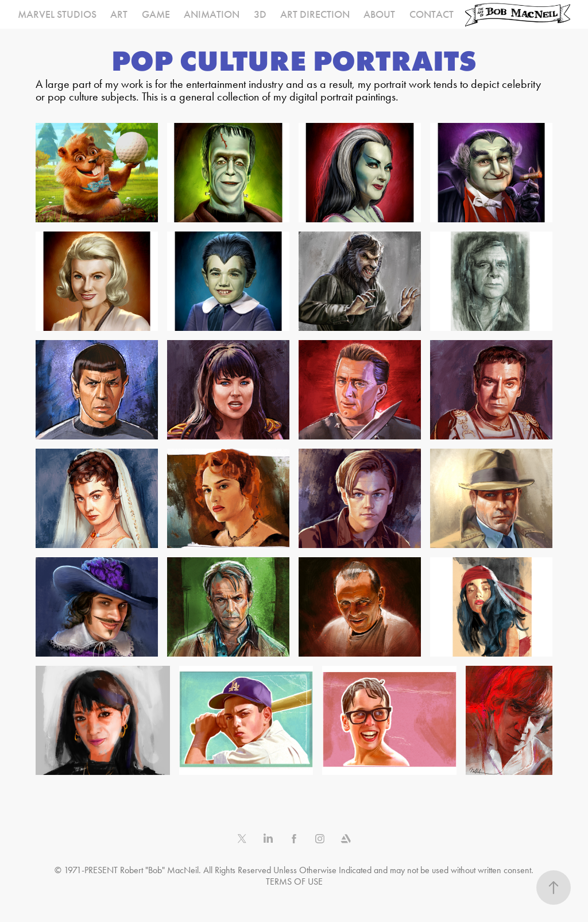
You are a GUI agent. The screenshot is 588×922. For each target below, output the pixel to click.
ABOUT (379, 14)
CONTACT (432, 14)
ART (119, 14)
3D (260, 14)
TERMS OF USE (294, 882)
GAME (156, 14)
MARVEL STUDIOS (57, 14)
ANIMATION (212, 14)
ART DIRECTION (315, 14)
